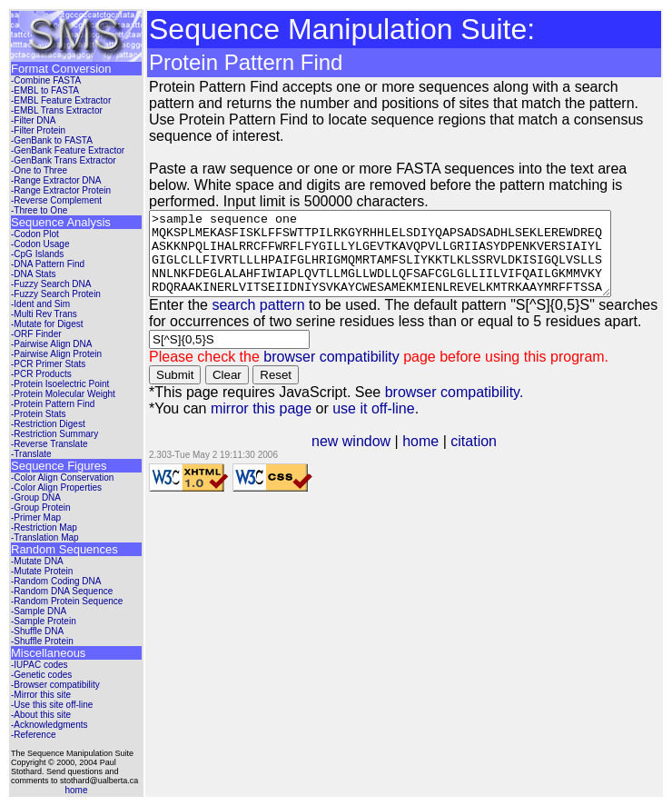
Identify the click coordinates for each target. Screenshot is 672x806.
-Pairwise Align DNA (51, 344)
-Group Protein (41, 507)
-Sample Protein (44, 621)
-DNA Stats (33, 274)
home (76, 790)
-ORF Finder (36, 334)
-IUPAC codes (40, 665)
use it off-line (373, 425)
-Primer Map (36, 517)
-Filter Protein (38, 130)
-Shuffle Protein (42, 641)
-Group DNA (36, 498)
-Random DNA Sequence (62, 591)
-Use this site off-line (52, 705)
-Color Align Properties (56, 488)
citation (477, 458)
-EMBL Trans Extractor (57, 110)
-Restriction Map (44, 527)
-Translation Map (45, 537)
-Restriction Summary (54, 434)
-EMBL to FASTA (45, 90)
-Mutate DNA (37, 561)
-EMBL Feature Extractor (61, 100)
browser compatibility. (455, 408)
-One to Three (39, 170)
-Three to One (39, 210)
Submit (175, 391)
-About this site (41, 715)
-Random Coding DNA (56, 581)
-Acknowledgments (49, 725)
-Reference (33, 735)
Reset (276, 391)
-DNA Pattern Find (48, 264)
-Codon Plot (35, 234)
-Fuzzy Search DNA (51, 284)
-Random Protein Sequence (67, 601)
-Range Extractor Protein (61, 190)
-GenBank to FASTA (52, 140)
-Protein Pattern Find (53, 404)
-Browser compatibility (55, 685)
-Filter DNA (33, 120)
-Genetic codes (41, 675)
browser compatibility (331, 373)
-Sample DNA (39, 611)
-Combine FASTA (46, 80)
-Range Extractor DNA (56, 180)
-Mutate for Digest (47, 324)
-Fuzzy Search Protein (56, 294)
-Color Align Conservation (62, 478)
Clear (227, 391)
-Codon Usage (40, 244)
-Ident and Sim (40, 304)
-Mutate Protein (42, 571)
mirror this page (261, 425)
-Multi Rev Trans (44, 314)
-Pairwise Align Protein (56, 354)
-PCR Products (41, 374)
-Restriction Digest (48, 424)
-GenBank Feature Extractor (68, 150)
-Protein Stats (39, 414)
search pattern (258, 321)
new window (355, 458)
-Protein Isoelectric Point (60, 384)
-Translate (31, 454)
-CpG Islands (37, 254)
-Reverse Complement (56, 200)
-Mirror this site (41, 695)
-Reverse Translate (49, 444)
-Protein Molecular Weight (63, 394)
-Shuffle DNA (37, 631)
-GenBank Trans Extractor (64, 160)
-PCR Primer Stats (48, 364)
